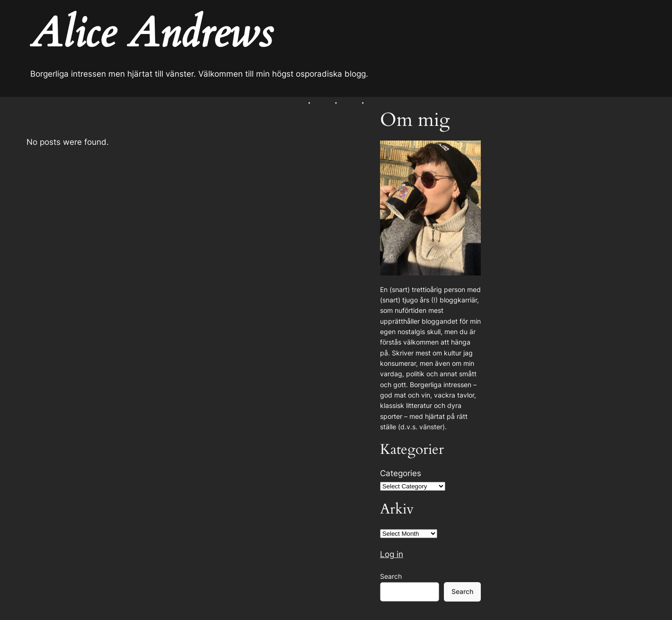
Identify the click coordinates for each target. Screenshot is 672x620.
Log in (392, 554)
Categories (401, 473)
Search (391, 576)
